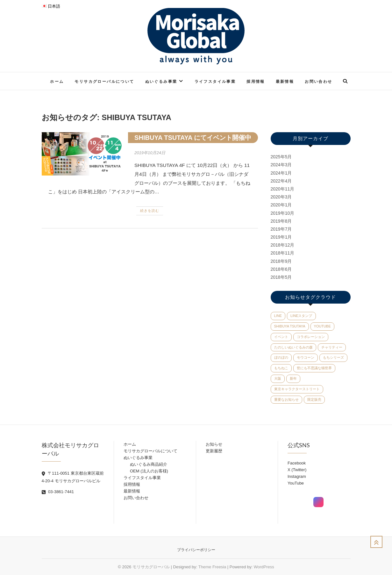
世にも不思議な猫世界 (314, 368)
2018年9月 (281, 261)
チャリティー (332, 347)
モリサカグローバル (151, 567)
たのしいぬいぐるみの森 (293, 347)
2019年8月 (281, 221)
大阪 (278, 378)
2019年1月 (281, 237)
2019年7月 (281, 229)
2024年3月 (281, 165)
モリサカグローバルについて (104, 81)
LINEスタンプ (301, 316)
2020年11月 (283, 189)
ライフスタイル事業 (215, 81)
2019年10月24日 (150, 153)
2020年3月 (281, 197)
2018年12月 (283, 245)
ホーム (57, 81)
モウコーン (306, 357)
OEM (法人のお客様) (149, 471)
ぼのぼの (281, 357)
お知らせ (214, 444)
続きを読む (150, 211)
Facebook (297, 463)
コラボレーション (311, 337)
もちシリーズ (333, 357)
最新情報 (285, 81)
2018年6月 (281, 269)
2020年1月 (281, 205)
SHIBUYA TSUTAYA (290, 326)
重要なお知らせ (286, 399)
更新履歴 (214, 451)
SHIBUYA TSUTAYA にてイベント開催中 (193, 138)
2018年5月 (281, 277)
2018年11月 (283, 253)
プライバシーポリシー (196, 550)
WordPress (264, 567)
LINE (278, 316)
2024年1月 (281, 173)
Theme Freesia (212, 567)
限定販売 (314, 399)
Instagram (297, 476)
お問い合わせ (318, 81)
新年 (293, 378)
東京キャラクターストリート (297, 389)
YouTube (322, 326)
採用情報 (256, 81)
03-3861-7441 (58, 492)
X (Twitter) (297, 470)
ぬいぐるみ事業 (161, 81)
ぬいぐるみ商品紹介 (149, 464)
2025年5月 (281, 157)
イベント (281, 337)
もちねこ (281, 368)
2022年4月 (281, 181)
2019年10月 (283, 213)
